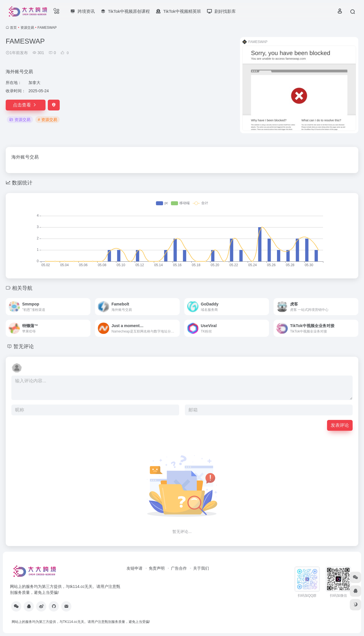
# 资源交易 (47, 120)
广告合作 (179, 568)
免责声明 (157, 568)
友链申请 (135, 568)
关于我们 (201, 568)
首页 (13, 28)
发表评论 (340, 425)
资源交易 (27, 28)
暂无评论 (24, 346)
